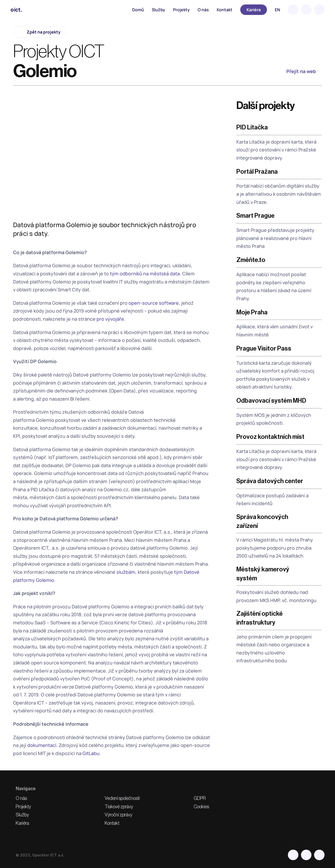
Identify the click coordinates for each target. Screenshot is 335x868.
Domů (138, 10)
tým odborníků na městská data (145, 274)
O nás (203, 10)
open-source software (154, 303)
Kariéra (22, 823)
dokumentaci (42, 745)
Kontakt (225, 10)
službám (126, 572)
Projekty (181, 10)
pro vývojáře (110, 319)
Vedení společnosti (122, 798)
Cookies (201, 807)
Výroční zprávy (118, 815)
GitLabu (91, 753)
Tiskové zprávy (119, 807)
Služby (158, 10)
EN (277, 10)
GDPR (200, 798)
